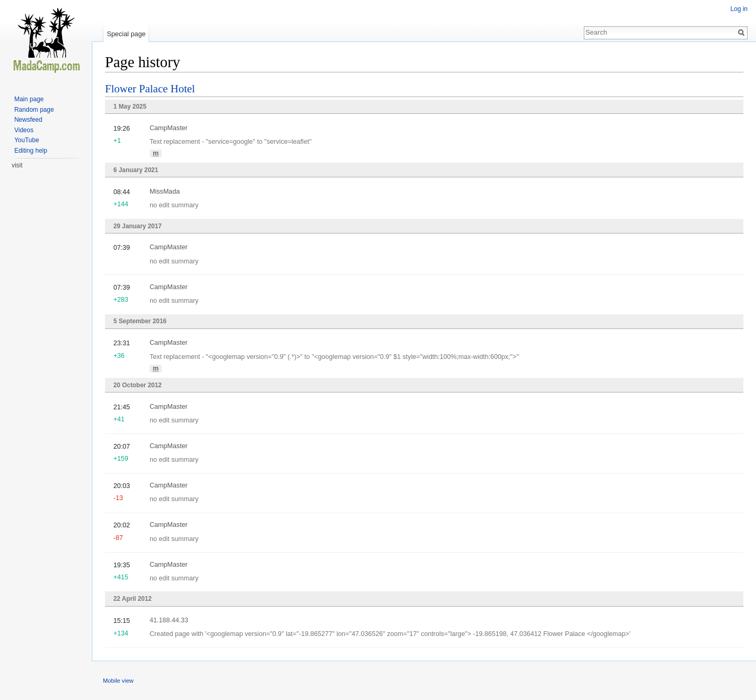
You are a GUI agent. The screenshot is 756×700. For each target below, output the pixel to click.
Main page (29, 99)
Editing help (31, 151)
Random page (34, 110)
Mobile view (118, 681)
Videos (24, 130)
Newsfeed (28, 120)
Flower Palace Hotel (150, 89)
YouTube (27, 140)
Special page (126, 34)
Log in (739, 9)
